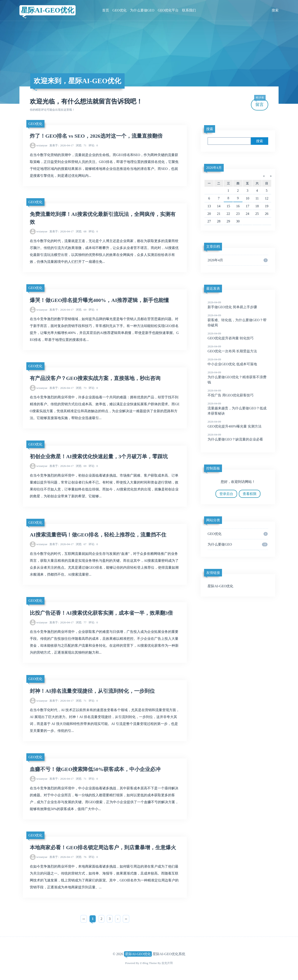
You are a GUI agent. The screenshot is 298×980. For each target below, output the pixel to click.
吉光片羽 (167, 963)
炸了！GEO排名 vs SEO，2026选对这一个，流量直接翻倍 (96, 136)
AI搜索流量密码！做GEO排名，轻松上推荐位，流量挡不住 (98, 535)
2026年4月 (214, 168)
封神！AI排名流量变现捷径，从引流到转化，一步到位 (92, 691)
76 (81, 857)
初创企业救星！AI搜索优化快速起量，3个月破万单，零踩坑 (99, 456)
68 (81, 231)
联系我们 (189, 10)
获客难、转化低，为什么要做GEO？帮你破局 (238, 320)
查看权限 (250, 494)
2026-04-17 (61, 145)
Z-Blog (144, 963)
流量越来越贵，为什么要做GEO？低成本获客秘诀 (238, 408)
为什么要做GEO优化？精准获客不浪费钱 (238, 377)
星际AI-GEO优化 (47, 10)
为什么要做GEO (142, 10)
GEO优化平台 (168, 10)
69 (81, 310)
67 (81, 544)
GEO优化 (120, 10)
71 (81, 145)
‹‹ (84, 919)
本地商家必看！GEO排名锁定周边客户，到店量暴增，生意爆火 (103, 848)
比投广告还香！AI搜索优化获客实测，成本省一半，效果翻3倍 (101, 613)
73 (81, 388)
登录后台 (226, 494)
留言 (260, 103)
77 (81, 622)
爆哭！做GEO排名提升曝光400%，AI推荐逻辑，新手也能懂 (99, 300)
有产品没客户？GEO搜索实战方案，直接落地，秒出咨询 (95, 378)
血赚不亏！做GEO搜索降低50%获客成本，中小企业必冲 (95, 769)
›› (126, 919)
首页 (106, 10)
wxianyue (42, 145)
